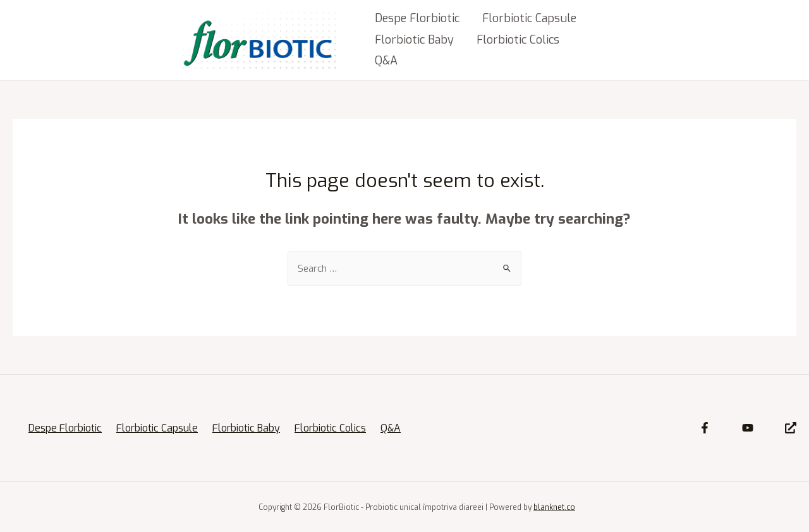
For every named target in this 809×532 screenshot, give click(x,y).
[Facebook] (705, 428)
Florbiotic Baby (414, 40)
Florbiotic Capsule (529, 18)
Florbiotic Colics (518, 40)
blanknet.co (554, 507)
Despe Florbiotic (417, 18)
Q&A (386, 61)
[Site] (791, 428)
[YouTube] (748, 428)
